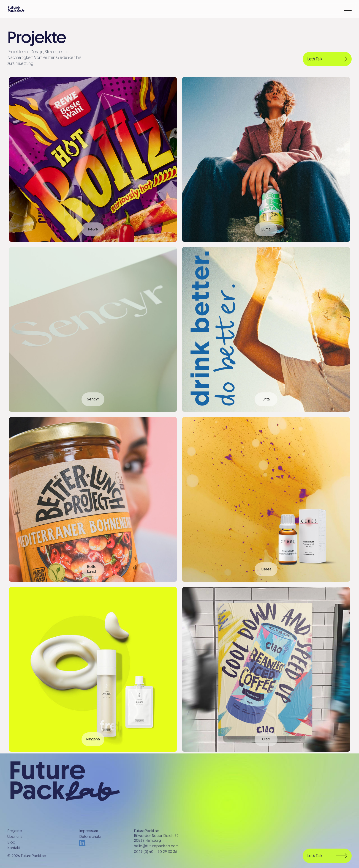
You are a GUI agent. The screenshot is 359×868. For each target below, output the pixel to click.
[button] (344, 9)
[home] (16, 9)
